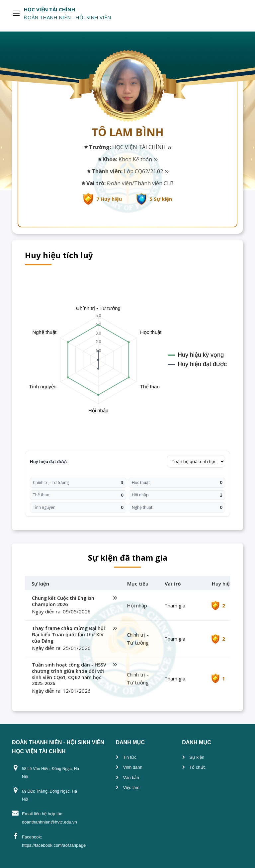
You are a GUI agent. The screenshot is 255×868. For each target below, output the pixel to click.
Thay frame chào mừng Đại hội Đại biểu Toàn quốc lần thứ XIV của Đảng (74, 634)
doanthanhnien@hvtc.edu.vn (49, 822)
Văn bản (131, 778)
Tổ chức (197, 767)
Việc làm (131, 788)
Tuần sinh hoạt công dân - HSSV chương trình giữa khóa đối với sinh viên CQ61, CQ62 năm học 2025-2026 (74, 674)
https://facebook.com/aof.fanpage (54, 845)
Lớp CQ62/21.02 (146, 171)
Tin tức (129, 757)
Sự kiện (197, 757)
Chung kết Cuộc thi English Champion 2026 (74, 601)
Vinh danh (132, 767)
